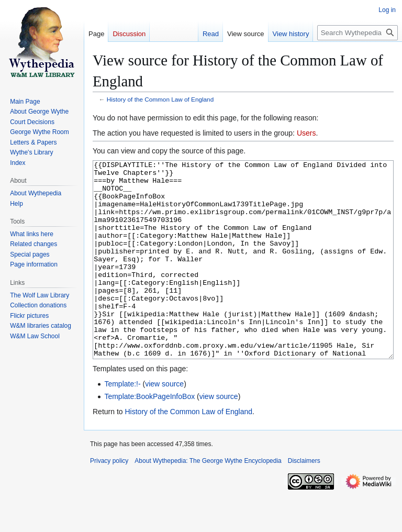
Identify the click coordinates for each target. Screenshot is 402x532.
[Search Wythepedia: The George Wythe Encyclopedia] (358, 33)
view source (164, 423)
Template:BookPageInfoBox (149, 436)
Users (306, 133)
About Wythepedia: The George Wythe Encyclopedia (208, 500)
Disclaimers (304, 500)
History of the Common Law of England (160, 99)
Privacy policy (109, 500)
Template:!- (122, 423)
